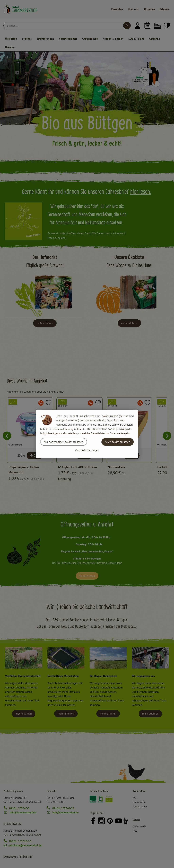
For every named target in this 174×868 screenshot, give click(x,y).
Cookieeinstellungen (87, 450)
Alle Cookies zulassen (118, 442)
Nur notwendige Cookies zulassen (64, 442)
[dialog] (87, 434)
